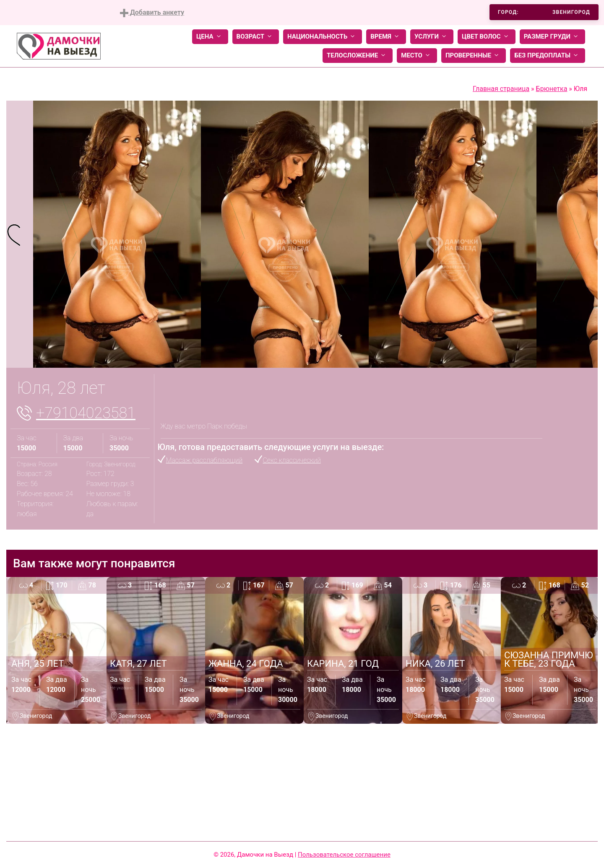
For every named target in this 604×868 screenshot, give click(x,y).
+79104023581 (86, 413)
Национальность (323, 37)
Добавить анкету (152, 13)
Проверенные (474, 56)
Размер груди (552, 37)
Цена (210, 37)
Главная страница (501, 89)
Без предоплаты (548, 56)
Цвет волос (487, 37)
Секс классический (292, 460)
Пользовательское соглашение (344, 855)
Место (417, 56)
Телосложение (358, 56)
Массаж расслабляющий (204, 460)
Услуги (432, 37)
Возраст (256, 37)
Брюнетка (552, 89)
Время (386, 37)
